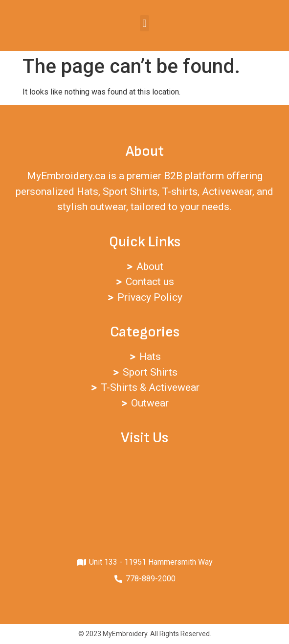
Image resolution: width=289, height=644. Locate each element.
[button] (144, 23)
